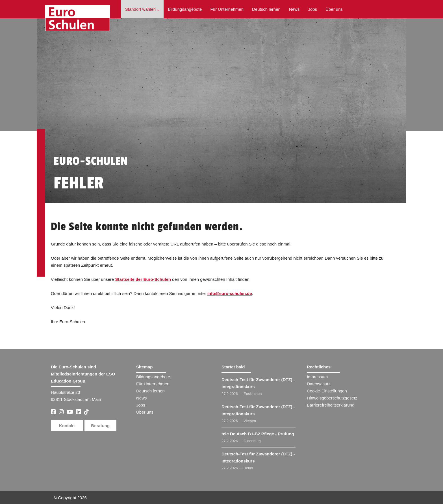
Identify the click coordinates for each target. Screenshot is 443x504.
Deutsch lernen (266, 9)
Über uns (334, 9)
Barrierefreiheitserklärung (331, 405)
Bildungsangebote (185, 9)
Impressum (317, 377)
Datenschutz (319, 384)
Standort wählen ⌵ (142, 9)
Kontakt (67, 426)
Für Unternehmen (227, 9)
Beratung (100, 426)
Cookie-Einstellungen (327, 391)
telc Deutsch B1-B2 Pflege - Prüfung (258, 434)
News (294, 9)
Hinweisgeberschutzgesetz (332, 398)
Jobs (312, 9)
